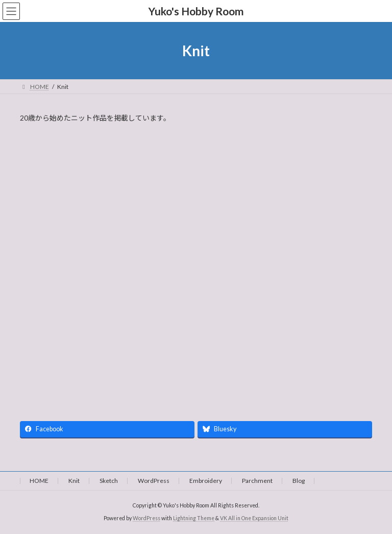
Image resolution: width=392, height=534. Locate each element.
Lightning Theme (194, 518)
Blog (299, 481)
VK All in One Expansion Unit (254, 518)
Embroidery (206, 481)
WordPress (154, 481)
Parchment (257, 481)
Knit (74, 481)
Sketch (109, 481)
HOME (39, 481)
